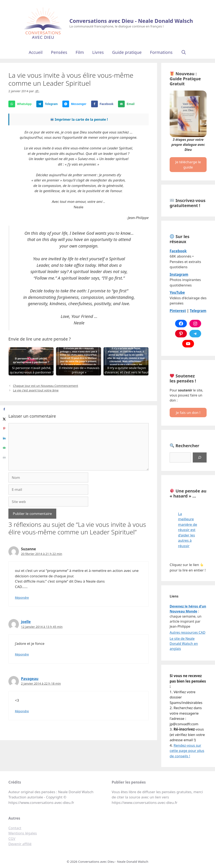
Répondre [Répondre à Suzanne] (22, 598)
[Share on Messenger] (75, 104)
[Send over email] (127, 104)
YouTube (177, 292)
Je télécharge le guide (188, 165)
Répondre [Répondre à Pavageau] (22, 711)
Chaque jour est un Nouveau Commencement (46, 386)
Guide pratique (127, 52)
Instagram (179, 274)
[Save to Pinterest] (4, 429)
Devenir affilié (20, 844)
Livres (98, 52)
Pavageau (30, 679)
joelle (26, 622)
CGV (12, 839)
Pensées (59, 52)
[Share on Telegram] (48, 104)
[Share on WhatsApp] (21, 104)
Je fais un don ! (188, 413)
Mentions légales (23, 833)
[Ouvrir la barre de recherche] (184, 52)
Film (80, 52)
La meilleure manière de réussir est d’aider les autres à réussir (188, 530)
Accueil (36, 52)
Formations (161, 52)
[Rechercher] (200, 457)
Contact (15, 828)
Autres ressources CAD (187, 632)
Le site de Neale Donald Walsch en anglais (184, 644)
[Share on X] (4, 419)
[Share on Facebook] (103, 104)
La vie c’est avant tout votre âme (36, 390)
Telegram (198, 311)
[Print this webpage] (4, 457)
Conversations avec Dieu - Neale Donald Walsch (131, 21)
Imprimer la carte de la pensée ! (79, 119)
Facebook (178, 251)
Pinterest (178, 311)
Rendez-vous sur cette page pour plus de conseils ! (187, 751)
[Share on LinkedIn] (4, 438)
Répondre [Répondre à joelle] (22, 654)
